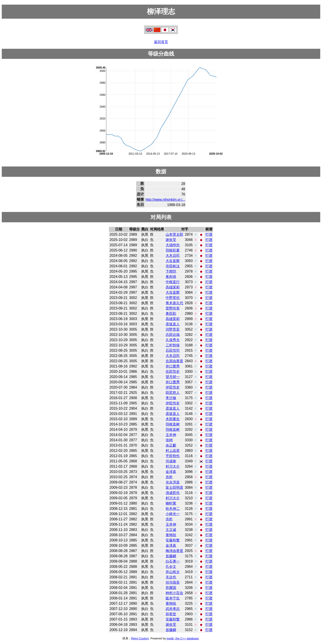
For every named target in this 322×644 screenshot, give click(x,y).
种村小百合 (174, 593)
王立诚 (171, 530)
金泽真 (171, 472)
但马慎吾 (173, 582)
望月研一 (173, 377)
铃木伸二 (173, 509)
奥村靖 (171, 277)
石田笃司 (173, 350)
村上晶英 (173, 451)
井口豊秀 (173, 366)
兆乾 (169, 477)
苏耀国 (171, 588)
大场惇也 (173, 245)
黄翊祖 (171, 535)
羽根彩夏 (173, 250)
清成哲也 (173, 493)
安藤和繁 (173, 540)
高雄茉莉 (173, 287)
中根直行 (173, 282)
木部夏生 (173, 419)
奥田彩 (171, 314)
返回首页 (161, 42)
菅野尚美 (173, 308)
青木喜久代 (174, 303)
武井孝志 (173, 609)
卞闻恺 (171, 271)
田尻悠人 (173, 393)
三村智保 (173, 345)
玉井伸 (171, 435)
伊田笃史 (173, 387)
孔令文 (171, 567)
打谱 (209, 234)
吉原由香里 (174, 361)
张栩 (169, 440)
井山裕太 (173, 572)
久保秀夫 (173, 340)
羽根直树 (173, 424)
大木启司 (173, 256)
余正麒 (171, 445)
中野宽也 (173, 298)
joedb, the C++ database (183, 638)
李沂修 (171, 398)
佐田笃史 (173, 372)
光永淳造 (173, 482)
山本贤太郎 (174, 234)
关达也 (171, 577)
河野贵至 (173, 329)
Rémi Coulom (140, 638)
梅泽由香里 (174, 551)
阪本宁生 (173, 598)
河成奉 (171, 461)
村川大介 (173, 466)
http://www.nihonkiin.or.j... (165, 200)
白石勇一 (173, 561)
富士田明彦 (174, 488)
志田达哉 (173, 335)
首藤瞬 (171, 556)
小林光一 (173, 514)
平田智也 (173, 456)
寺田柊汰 (173, 266)
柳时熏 (171, 503)
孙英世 (171, 614)
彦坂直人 (173, 324)
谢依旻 (171, 240)
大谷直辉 (173, 261)
